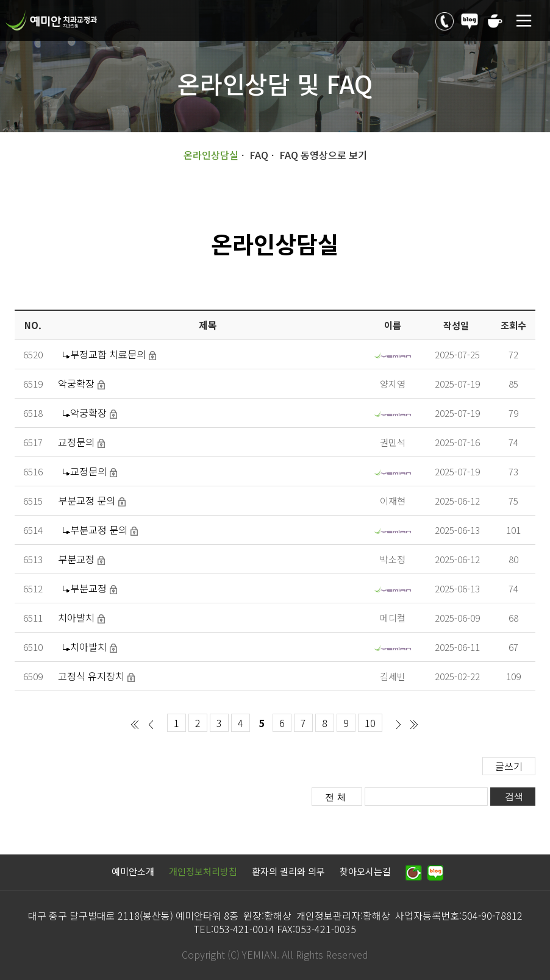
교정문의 (76, 442)
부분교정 (76, 559)
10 (370, 723)
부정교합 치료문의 (108, 354)
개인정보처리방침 (203, 871)
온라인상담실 (211, 155)
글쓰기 (509, 766)
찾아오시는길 (365, 871)
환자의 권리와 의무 (288, 871)
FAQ (259, 155)
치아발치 (76, 617)
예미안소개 (133, 871)
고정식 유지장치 (91, 676)
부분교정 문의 (87, 500)
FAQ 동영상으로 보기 (323, 155)
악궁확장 (76, 383)
